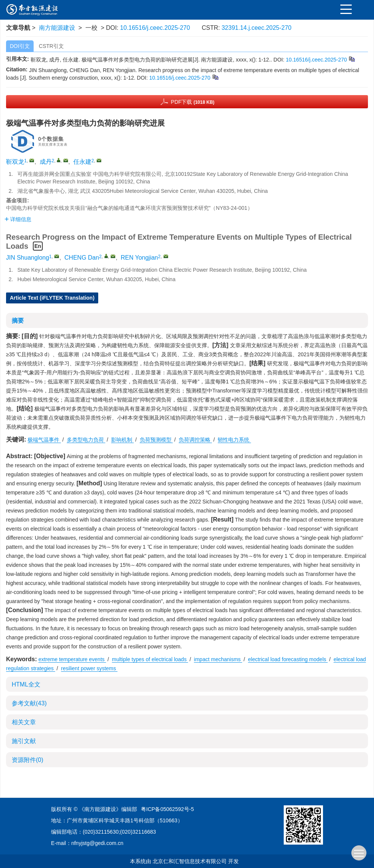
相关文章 (24, 722)
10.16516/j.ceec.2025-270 (155, 28)
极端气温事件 (44, 440)
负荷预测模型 (156, 440)
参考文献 (29, 703)
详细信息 (18, 219)
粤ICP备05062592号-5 (167, 809)
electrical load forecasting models (288, 659)
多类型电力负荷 (86, 440)
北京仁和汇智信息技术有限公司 (190, 861)
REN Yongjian (140, 258)
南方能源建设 (57, 28)
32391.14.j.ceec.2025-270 (256, 28)
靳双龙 (15, 162)
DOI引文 (20, 46)
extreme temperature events (72, 659)
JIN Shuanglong (28, 258)
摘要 (18, 321)
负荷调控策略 (195, 440)
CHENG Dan (82, 258)
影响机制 (122, 440)
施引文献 (24, 741)
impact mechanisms (218, 659)
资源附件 (28, 760)
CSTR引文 (51, 46)
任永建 (82, 162)
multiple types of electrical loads (150, 659)
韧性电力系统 (234, 440)
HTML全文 (26, 684)
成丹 (46, 162)
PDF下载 (192, 102)
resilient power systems (89, 668)
